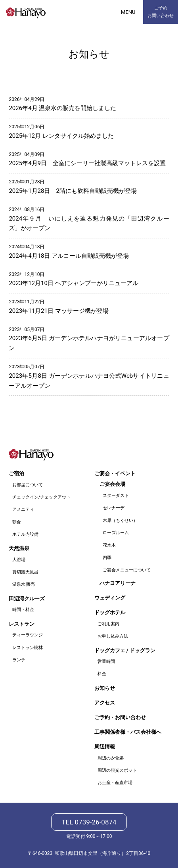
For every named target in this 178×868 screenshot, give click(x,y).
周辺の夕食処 (111, 758)
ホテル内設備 (25, 534)
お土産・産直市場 (115, 783)
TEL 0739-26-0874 (89, 822)
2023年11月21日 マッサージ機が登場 (58, 311)
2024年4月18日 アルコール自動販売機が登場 (69, 256)
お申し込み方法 (113, 636)
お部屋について (28, 485)
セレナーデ (114, 508)
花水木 (109, 545)
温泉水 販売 (24, 584)
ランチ (19, 660)
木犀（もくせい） (120, 521)
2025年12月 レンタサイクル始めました (61, 136)
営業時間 (106, 661)
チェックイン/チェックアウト (42, 497)
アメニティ (23, 509)
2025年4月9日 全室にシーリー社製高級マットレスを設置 (87, 163)
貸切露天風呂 (25, 572)
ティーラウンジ (28, 635)
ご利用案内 (108, 624)
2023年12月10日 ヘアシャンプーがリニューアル (73, 283)
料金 (102, 674)
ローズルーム (116, 533)
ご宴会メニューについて (127, 570)
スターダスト (116, 496)
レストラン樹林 (28, 648)
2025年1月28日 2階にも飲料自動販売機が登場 (73, 191)
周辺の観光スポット (117, 770)
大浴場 (19, 560)
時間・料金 (23, 610)
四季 (107, 558)
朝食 (17, 522)
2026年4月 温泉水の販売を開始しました (62, 108)
